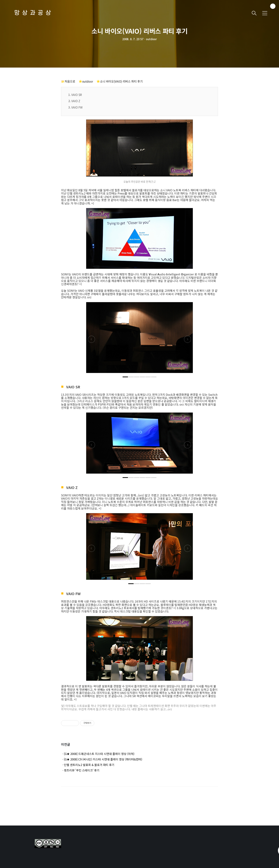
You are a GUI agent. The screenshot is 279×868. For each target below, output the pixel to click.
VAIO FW (77, 107)
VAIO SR (77, 95)
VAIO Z (76, 101)
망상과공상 (34, 13)
